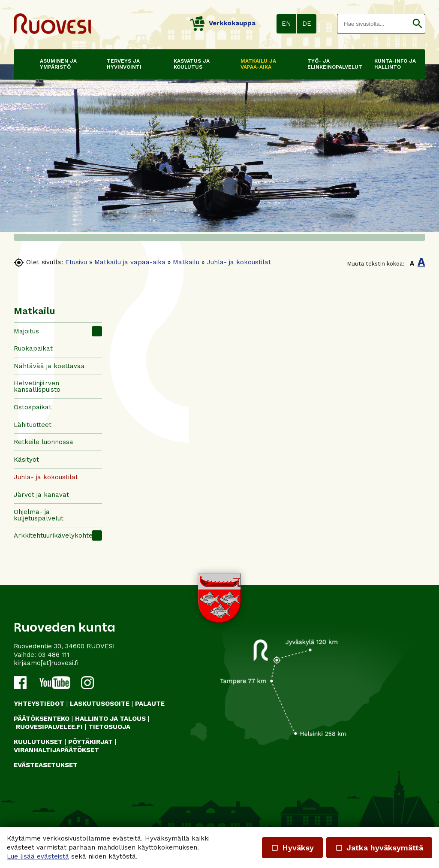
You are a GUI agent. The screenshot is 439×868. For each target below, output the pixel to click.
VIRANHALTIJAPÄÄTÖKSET (56, 750)
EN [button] (286, 24)
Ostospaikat (33, 407)
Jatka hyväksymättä (379, 848)
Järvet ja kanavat (41, 495)
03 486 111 (54, 655)
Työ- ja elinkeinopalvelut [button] (329, 64)
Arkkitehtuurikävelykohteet (56, 535)
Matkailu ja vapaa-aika (130, 262)
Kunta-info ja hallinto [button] (395, 64)
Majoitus (26, 331)
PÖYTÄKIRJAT (90, 742)
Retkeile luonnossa (44, 442)
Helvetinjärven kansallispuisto (37, 386)
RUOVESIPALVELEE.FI (49, 727)
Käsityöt (26, 460)
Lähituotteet (33, 425)
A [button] (412, 263)
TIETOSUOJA (109, 727)
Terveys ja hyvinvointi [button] (124, 64)
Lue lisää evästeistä (38, 856)
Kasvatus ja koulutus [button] (192, 64)
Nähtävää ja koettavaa (49, 366)
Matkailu (186, 262)
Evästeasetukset (46, 765)
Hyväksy (292, 848)
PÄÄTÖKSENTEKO (42, 719)
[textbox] (374, 24)
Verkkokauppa (223, 23)
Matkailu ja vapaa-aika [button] (258, 64)
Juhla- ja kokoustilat (239, 262)
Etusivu (76, 262)
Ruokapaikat (33, 348)
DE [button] (307, 24)
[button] (417, 24)
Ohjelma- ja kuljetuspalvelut (39, 515)
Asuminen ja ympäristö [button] (58, 64)
